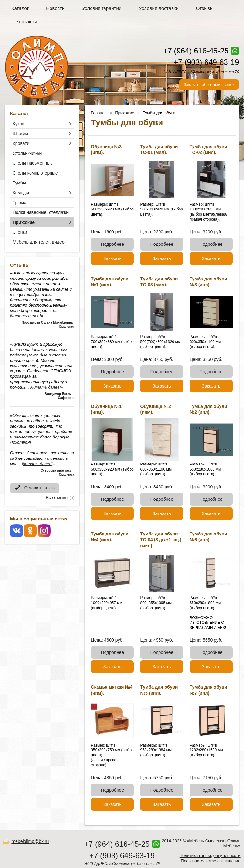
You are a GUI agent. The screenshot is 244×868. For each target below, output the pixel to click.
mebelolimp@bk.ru (30, 841)
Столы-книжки (27, 153)
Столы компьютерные (35, 173)
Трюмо (20, 203)
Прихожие (24, 222)
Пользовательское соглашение (210, 861)
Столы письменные (33, 163)
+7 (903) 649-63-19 (206, 62)
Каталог (20, 8)
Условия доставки (159, 8)
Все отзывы (57, 497)
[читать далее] (25, 316)
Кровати (21, 143)
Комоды (21, 193)
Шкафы (20, 134)
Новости (55, 8)
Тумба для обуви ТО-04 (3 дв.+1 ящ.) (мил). (161, 540)
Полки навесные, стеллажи (41, 212)
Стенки (20, 232)
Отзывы (205, 8)
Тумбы (19, 183)
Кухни (19, 124)
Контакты (27, 21)
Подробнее (113, 244)
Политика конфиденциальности (210, 855)
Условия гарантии (102, 8)
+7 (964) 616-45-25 (196, 51)
